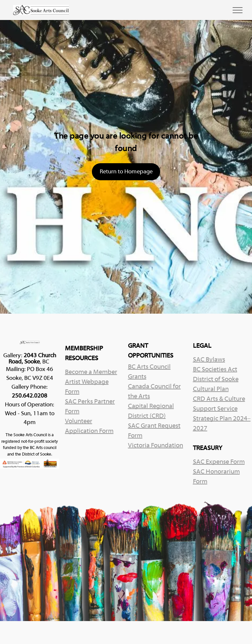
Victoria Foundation (156, 446)
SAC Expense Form (219, 462)
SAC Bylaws (209, 360)
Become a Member (91, 372)
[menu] (238, 10)
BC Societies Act (215, 370)
